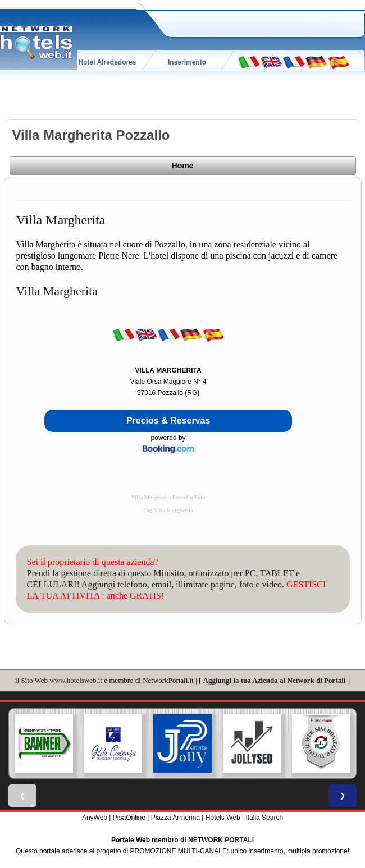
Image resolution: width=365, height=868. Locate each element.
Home (183, 166)
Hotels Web (223, 818)
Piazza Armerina (175, 818)
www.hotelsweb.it (76, 680)
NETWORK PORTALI (221, 840)
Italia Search (264, 818)
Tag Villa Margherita (168, 510)
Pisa (119, 818)
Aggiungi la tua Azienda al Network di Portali (275, 680)
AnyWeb (95, 818)
